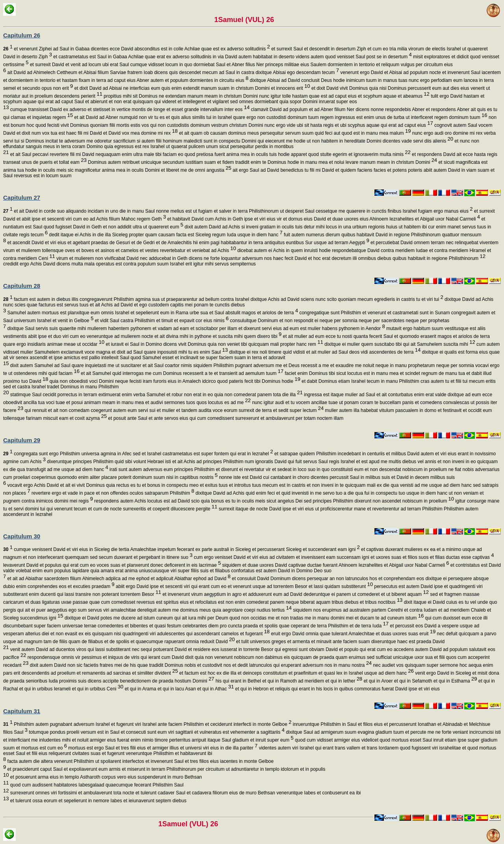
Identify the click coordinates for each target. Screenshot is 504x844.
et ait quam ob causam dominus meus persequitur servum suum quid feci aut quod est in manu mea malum (294, 133)
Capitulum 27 (22, 198)
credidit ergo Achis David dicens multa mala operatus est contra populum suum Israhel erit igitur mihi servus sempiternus (130, 264)
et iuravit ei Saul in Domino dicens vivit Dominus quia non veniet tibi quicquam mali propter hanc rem (214, 344)
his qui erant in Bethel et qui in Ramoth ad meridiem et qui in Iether (288, 681)
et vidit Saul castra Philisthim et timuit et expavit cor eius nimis (161, 321)
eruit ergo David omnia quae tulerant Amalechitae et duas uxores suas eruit (353, 634)
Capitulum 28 (22, 286)
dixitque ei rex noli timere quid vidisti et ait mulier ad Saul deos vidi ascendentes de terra (324, 352)
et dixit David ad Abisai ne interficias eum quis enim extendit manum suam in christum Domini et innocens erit (191, 88)
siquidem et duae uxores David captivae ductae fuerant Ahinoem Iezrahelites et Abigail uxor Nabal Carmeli (335, 565)
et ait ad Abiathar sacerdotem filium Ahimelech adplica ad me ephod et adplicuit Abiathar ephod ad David (118, 579)
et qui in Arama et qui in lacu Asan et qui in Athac (179, 689)
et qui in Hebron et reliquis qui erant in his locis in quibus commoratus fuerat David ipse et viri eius (337, 689)
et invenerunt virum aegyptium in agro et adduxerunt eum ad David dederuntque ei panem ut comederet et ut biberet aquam (295, 594)
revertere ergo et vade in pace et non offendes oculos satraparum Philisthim (112, 493)
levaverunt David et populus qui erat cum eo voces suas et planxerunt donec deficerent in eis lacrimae (112, 565)
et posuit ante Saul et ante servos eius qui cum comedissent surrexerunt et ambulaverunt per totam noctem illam (225, 418)
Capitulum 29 (22, 440)
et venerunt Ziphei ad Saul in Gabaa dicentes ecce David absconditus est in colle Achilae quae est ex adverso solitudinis (137, 49)
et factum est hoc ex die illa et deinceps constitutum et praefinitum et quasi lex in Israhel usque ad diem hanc (296, 673)
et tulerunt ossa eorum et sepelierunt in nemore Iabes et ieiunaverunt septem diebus (97, 801)
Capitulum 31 (22, 711)
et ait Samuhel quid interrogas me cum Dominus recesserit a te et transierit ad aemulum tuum (182, 373)
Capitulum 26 (22, 35)
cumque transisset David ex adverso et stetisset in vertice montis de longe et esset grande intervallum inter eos (129, 109)
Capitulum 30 (22, 536)
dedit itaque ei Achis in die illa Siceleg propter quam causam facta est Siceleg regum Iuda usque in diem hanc (165, 235)
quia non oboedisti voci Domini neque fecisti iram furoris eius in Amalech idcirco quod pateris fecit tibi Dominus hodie (174, 381)
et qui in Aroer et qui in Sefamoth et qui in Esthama (420, 681)
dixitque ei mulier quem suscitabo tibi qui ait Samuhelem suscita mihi (399, 344)
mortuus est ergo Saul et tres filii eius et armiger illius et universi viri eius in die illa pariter (162, 748)
